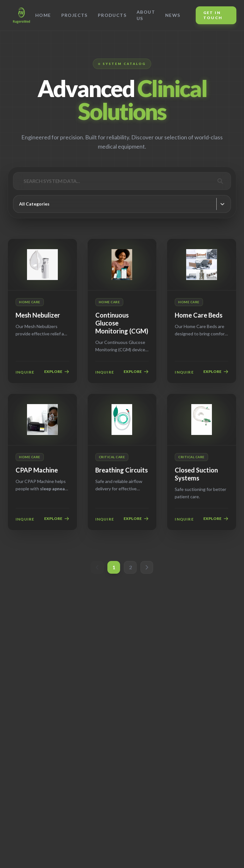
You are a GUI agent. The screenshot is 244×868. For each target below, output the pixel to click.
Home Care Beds (199, 315)
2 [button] (130, 567)
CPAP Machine (37, 470)
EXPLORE (57, 372)
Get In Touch (213, 15)
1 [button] (114, 567)
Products (112, 15)
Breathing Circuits (122, 470)
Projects (75, 15)
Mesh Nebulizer (38, 315)
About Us (146, 15)
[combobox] (20, 204)
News (173, 15)
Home (43, 15)
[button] (97, 567)
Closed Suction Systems (196, 474)
